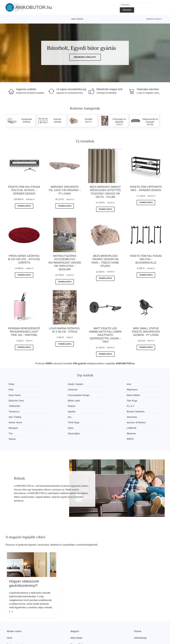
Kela (134, 384)
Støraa (94, 422)
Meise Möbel (16, 395)
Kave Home (97, 390)
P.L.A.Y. (95, 400)
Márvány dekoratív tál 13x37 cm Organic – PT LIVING (65, 190)
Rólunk (138, 614)
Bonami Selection (59, 406)
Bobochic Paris (57, 395)
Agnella (13, 406)
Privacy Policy (154, 19)
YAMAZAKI (15, 400)
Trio (133, 417)
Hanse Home (56, 411)
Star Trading (97, 406)
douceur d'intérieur (141, 411)
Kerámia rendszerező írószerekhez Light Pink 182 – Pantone (24, 332)
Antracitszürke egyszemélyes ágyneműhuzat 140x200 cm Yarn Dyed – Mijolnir (65, 263)
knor (93, 384)
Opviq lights (15, 422)
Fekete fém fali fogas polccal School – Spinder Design (24, 190)
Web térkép (77, 19)
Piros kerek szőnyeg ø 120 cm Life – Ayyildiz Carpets (24, 259)
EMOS (135, 422)
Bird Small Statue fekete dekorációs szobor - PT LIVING (146, 332)
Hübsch (54, 400)
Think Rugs (96, 411)
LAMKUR (95, 417)
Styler (53, 417)
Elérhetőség (140, 621)
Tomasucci (137, 400)
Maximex (54, 422)
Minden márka (14, 614)
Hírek (10, 621)
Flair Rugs (137, 395)
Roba (12, 384)
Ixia (133, 406)
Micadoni (14, 417)
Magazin (75, 614)
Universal (14, 390)
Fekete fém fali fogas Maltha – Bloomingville (146, 259)
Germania (14, 411)
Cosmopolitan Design (142, 390)
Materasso (55, 390)
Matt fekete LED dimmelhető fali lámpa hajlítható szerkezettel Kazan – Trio (105, 335)
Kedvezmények (15, 627)
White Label (97, 395)
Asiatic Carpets (58, 384)
